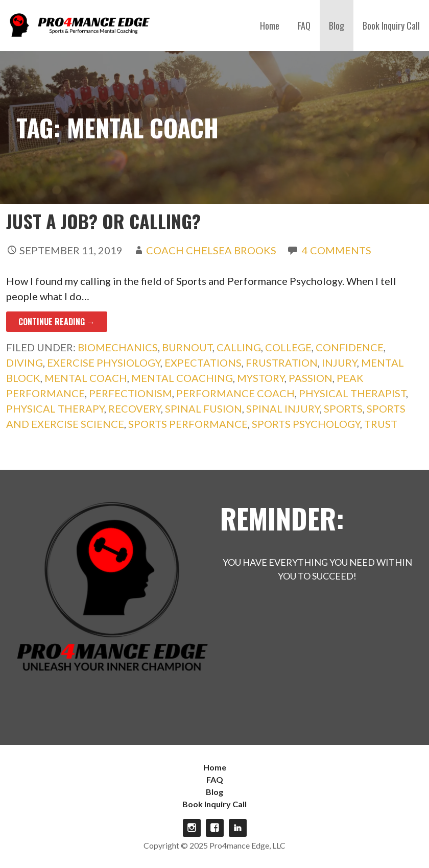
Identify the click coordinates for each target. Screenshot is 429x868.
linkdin (238, 828)
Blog (337, 26)
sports (343, 408)
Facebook (215, 828)
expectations (203, 363)
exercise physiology (104, 363)
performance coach (235, 393)
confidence (350, 347)
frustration (282, 363)
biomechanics (118, 347)
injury (339, 363)
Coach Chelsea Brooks (211, 250)
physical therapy (55, 408)
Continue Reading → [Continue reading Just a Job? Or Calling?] (57, 322)
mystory (261, 378)
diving (25, 363)
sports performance (188, 424)
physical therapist (352, 393)
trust (381, 424)
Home (270, 26)
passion (311, 378)
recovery (135, 408)
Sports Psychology (306, 424)
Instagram (192, 828)
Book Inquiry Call (391, 26)
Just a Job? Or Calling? (103, 221)
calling (239, 347)
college (288, 347)
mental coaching (182, 378)
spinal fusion (204, 408)
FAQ (304, 26)
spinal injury (283, 408)
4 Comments (337, 250)
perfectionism (130, 393)
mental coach (86, 378)
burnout (187, 347)
